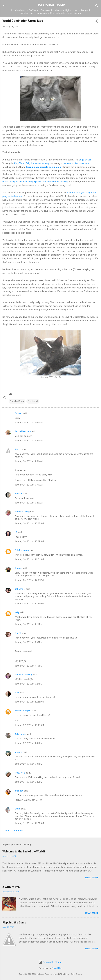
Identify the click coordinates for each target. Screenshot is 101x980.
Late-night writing (40, 163)
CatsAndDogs (17, 401)
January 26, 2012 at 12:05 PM (29, 580)
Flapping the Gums (14, 922)
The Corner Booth (51, 5)
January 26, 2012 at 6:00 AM (29, 423)
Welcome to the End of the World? (24, 851)
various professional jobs (77, 163)
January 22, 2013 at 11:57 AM (29, 823)
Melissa (18, 752)
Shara (18, 809)
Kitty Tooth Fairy (22, 163)
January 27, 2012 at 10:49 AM (29, 725)
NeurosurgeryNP (23, 711)
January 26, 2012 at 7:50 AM (29, 441)
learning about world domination (43, 167)
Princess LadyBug (24, 675)
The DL (18, 633)
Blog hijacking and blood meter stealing (48, 182)
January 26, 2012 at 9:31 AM (29, 485)
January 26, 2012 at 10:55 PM (29, 702)
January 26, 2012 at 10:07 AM (29, 523)
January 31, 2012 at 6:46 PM (29, 782)
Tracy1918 (20, 773)
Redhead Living (22, 512)
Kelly (17, 612)
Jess (17, 693)
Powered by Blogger (51, 962)
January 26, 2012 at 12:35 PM (29, 604)
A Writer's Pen (11, 887)
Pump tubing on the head (15, 182)
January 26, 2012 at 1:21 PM (29, 624)
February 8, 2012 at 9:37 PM (28, 800)
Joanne (18, 568)
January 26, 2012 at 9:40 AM (29, 503)
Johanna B (20, 589)
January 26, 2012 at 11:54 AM (29, 559)
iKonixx (18, 449)
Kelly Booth (20, 734)
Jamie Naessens (23, 431)
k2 (16, 532)
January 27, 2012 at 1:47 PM (29, 743)
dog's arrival (85, 160)
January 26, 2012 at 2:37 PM (29, 642)
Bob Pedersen (22, 550)
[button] (97, 22)
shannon (19, 791)
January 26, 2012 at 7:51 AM (29, 461)
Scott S (18, 494)
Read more (92, 878)
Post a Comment (14, 831)
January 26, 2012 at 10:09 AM (29, 541)
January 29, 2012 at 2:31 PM (29, 764)
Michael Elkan (57, 968)
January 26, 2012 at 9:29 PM (29, 684)
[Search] (97, 6)
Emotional (33, 401)
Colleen (18, 413)
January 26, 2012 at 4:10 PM (29, 666)
